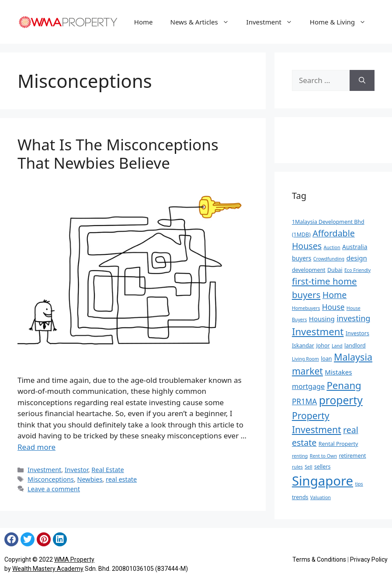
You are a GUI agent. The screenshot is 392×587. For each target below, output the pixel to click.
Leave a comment (54, 489)
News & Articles (204, 22)
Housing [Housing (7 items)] (322, 319)
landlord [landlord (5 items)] (355, 346)
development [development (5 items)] (309, 270)
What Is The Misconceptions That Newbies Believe (118, 154)
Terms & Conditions (319, 559)
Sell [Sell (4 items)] (308, 467)
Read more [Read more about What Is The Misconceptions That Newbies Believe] (36, 447)
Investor (76, 470)
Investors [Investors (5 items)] (357, 333)
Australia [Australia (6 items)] (355, 247)
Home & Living (342, 22)
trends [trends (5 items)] (300, 497)
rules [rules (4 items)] (297, 467)
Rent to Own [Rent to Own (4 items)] (323, 456)
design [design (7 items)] (357, 258)
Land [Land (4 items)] (337, 346)
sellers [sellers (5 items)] (322, 467)
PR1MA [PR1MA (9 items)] (304, 401)
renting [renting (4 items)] (300, 456)
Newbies (90, 479)
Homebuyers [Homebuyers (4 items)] (306, 308)
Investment (274, 22)
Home (144, 22)
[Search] (362, 80)
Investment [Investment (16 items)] (318, 331)
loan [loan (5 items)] (326, 359)
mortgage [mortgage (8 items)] (308, 386)
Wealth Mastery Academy (48, 569)
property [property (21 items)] (341, 400)
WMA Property (74, 559)
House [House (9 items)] (333, 307)
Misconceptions (51, 479)
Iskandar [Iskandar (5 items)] (303, 346)
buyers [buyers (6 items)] (302, 258)
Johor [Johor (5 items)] (323, 346)
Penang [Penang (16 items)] (344, 385)
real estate (121, 479)
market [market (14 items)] (307, 371)
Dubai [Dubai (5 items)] (335, 270)
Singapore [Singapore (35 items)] (323, 481)
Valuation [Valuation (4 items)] (321, 497)
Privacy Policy (369, 559)
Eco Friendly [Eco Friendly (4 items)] (357, 270)
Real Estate (108, 470)
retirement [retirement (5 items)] (352, 456)
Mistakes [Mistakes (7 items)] (338, 372)
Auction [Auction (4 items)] (332, 247)
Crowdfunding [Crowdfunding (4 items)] (329, 259)
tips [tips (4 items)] (359, 484)
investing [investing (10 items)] (353, 318)
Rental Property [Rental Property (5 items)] (338, 444)
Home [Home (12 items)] (335, 295)
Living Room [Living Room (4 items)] (305, 359)
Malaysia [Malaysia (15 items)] (353, 357)
